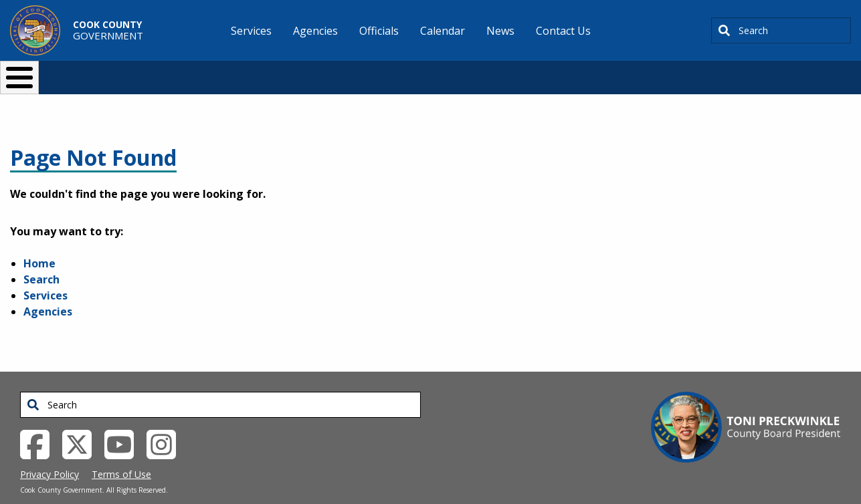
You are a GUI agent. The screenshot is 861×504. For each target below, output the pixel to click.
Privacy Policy (50, 452)
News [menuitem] (500, 31)
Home (39, 241)
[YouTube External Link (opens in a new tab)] (124, 421)
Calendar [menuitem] (443, 31)
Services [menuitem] (251, 31)
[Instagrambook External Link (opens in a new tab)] (166, 421)
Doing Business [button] (394, 72)
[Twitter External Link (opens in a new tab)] (82, 421)
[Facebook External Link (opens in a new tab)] (40, 421)
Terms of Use (121, 452)
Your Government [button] (509, 72)
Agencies (48, 289)
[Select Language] (659, 72)
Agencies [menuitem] (315, 31)
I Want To (163, 72)
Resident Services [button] (289, 72)
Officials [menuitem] (379, 31)
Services (45, 273)
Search (41, 257)
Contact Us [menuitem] (563, 31)
